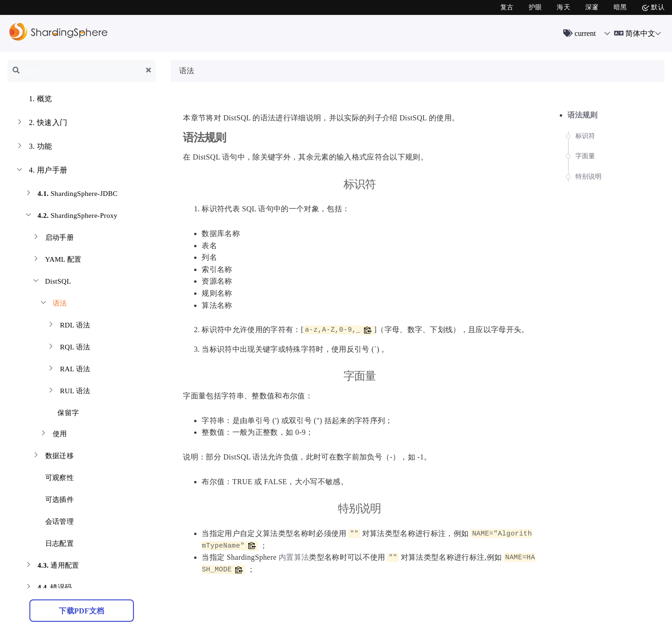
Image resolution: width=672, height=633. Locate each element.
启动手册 (52, 239)
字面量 (585, 156)
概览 (34, 100)
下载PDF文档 (81, 611)
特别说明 (589, 177)
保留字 (63, 411)
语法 (53, 304)
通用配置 (52, 567)
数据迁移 (52, 457)
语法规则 (583, 115)
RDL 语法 (68, 326)
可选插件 (52, 501)
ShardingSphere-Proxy (71, 217)
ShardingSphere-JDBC (71, 195)
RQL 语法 (68, 348)
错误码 (48, 588)
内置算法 (294, 557)
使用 (53, 435)
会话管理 (52, 523)
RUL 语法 (68, 392)
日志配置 (52, 545)
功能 (34, 147)
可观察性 (52, 479)
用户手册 (41, 171)
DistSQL (51, 282)
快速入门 (41, 124)
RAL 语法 (68, 370)
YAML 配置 (56, 261)
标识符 (585, 136)
